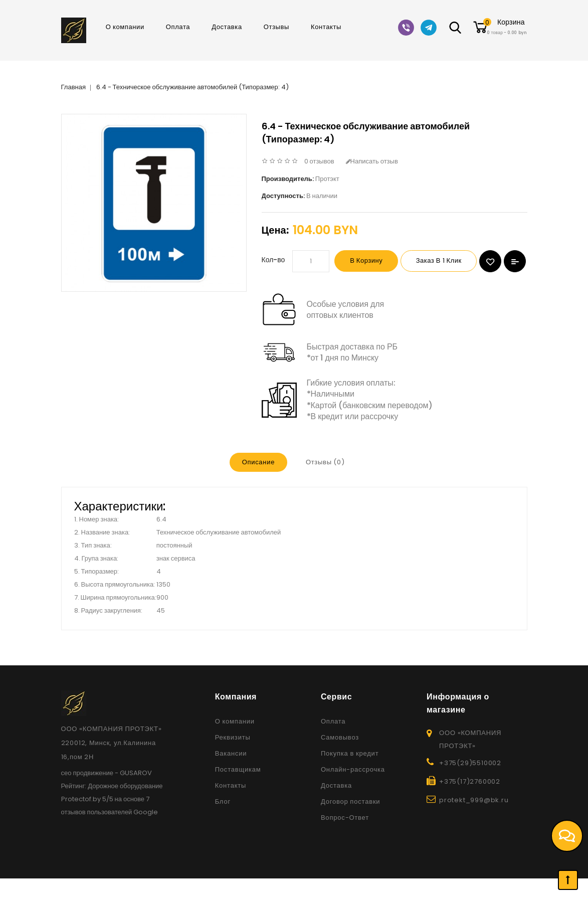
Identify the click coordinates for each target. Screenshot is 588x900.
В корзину (369, 261)
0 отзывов (319, 161)
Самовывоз (340, 759)
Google (146, 834)
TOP (568, 880)
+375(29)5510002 (470, 784)
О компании (125, 27)
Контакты (326, 27)
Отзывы (276, 27)
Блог (223, 823)
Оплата (178, 27)
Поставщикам (238, 791)
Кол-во (273, 260)
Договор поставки (351, 823)
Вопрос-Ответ (345, 839)
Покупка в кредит (350, 775)
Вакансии (231, 775)
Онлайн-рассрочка (353, 791)
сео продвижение (87, 794)
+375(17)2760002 (470, 803)
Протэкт (327, 179)
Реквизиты (233, 759)
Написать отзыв (372, 161)
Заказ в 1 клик (448, 261)
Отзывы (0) (325, 484)
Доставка (227, 27)
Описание (257, 484)
